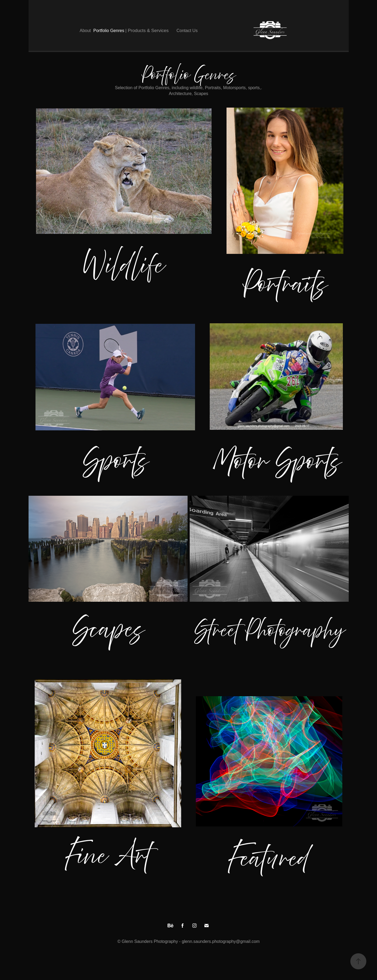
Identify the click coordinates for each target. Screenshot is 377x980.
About (85, 31)
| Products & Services (147, 31)
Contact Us (187, 31)
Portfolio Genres (109, 31)
